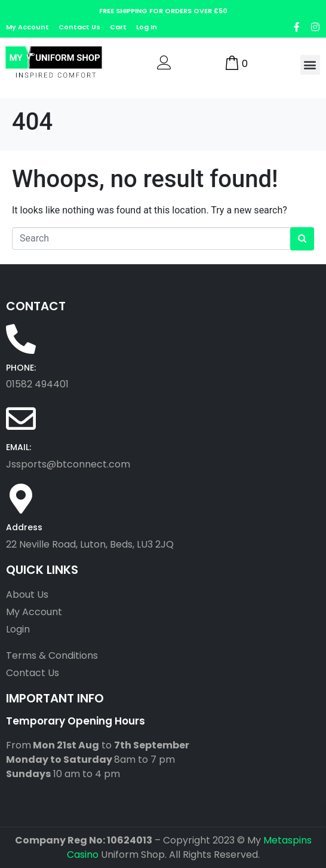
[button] (310, 65)
